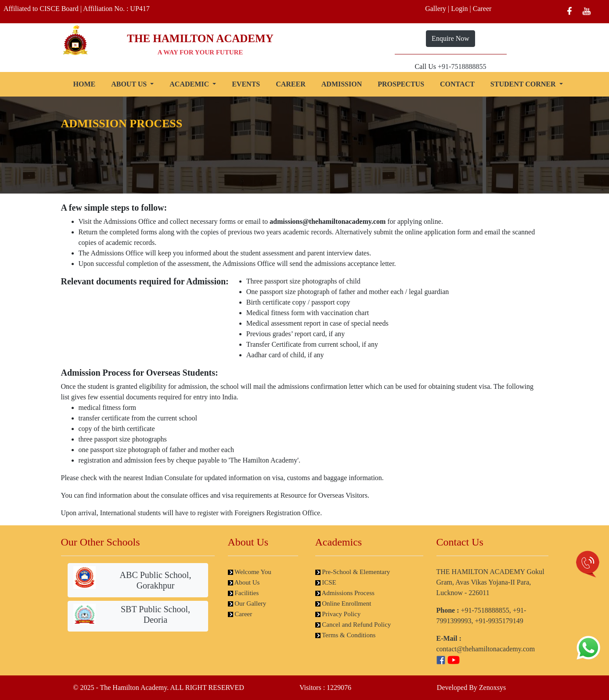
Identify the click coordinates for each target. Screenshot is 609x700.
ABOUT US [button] (130, 84)
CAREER (291, 84)
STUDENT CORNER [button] (524, 84)
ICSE (326, 582)
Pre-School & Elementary (353, 572)
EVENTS (246, 84)
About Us (244, 582)
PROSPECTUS (401, 84)
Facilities (243, 593)
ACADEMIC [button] (190, 84)
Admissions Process (345, 593)
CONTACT (457, 84)
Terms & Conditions (346, 635)
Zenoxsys (492, 687)
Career (482, 9)
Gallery (436, 9)
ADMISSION (342, 84)
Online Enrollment (343, 603)
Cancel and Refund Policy (353, 625)
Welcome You (250, 572)
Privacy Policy (338, 614)
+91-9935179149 (499, 621)
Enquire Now (450, 38)
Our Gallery (247, 603)
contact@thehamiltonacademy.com (486, 649)
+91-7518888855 (462, 66)
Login (459, 9)
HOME (85, 84)
